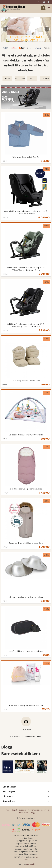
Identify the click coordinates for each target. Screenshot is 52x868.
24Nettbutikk (31, 864)
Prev (8, 29)
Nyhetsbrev (23, 813)
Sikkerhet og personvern (39, 810)
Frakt (7, 810)
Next (50, 29)
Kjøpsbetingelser (19, 810)
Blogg (33, 813)
